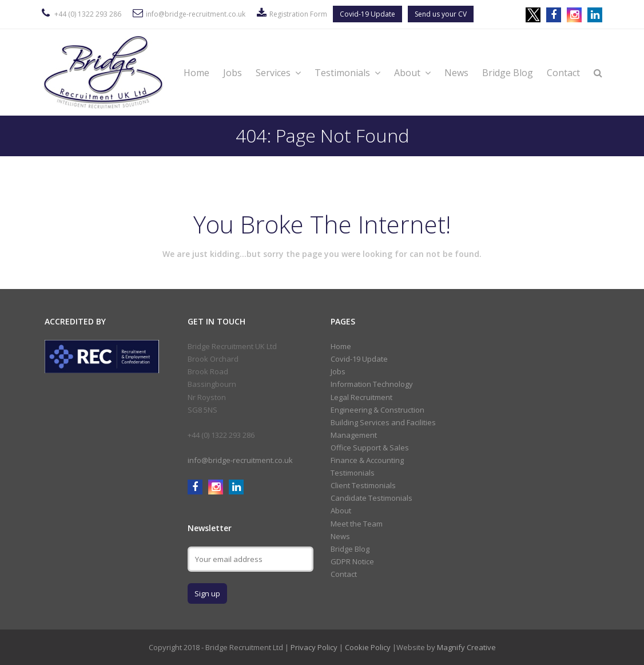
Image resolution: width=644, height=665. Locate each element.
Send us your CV (441, 14)
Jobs (232, 73)
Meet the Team (357, 524)
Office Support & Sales (370, 448)
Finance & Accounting (367, 460)
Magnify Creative (466, 647)
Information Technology (372, 384)
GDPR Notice (352, 561)
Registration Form (298, 14)
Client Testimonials (363, 485)
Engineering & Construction (377, 410)
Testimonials (347, 73)
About (412, 73)
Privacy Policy (314, 647)
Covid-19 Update (367, 14)
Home (196, 73)
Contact (563, 73)
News (456, 73)
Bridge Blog (508, 73)
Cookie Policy (368, 647)
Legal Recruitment (361, 397)
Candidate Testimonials (371, 498)
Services (278, 73)
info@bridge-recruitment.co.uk (196, 14)
